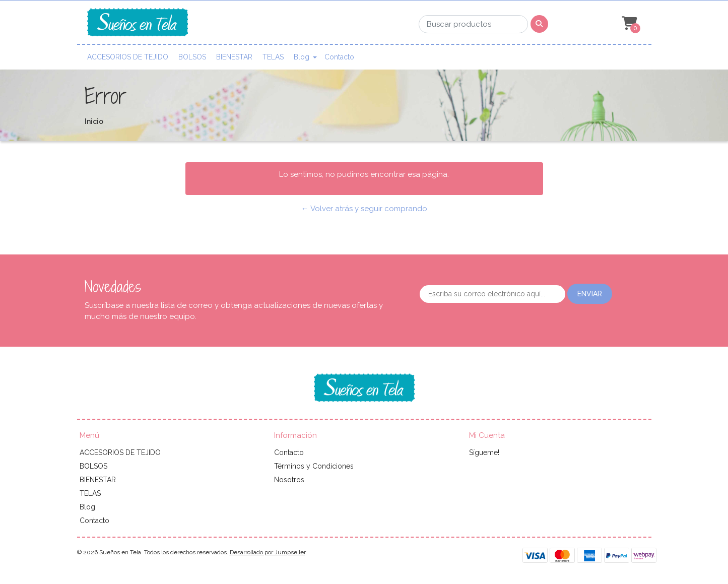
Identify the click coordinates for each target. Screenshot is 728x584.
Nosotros (289, 480)
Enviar (590, 294)
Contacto (339, 57)
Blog (302, 57)
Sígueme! (484, 452)
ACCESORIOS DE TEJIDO (128, 57)
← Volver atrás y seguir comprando (364, 209)
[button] (628, 24)
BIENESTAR (234, 57)
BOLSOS (192, 57)
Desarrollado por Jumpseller (268, 552)
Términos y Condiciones (314, 466)
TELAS (273, 57)
